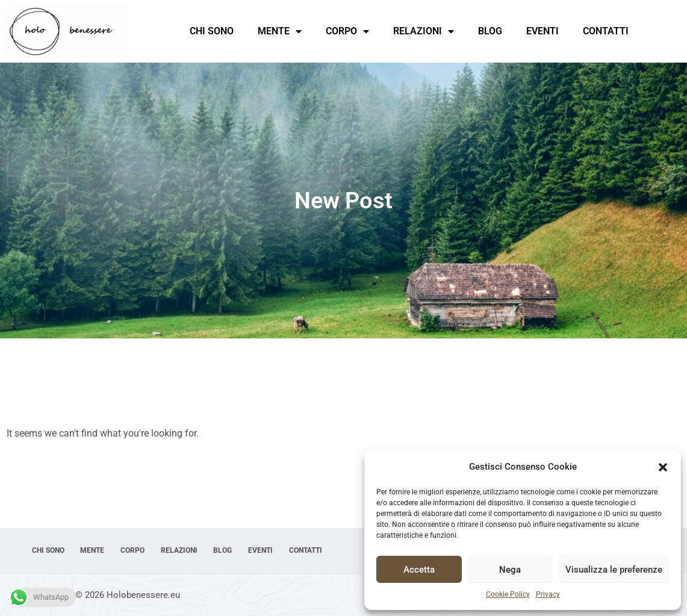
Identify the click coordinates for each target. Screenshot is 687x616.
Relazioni (424, 31)
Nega (510, 570)
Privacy (548, 594)
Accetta (419, 570)
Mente (280, 31)
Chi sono (212, 31)
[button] (663, 467)
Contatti (606, 31)
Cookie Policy (508, 594)
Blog (490, 31)
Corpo (347, 31)
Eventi (542, 31)
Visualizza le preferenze (614, 570)
